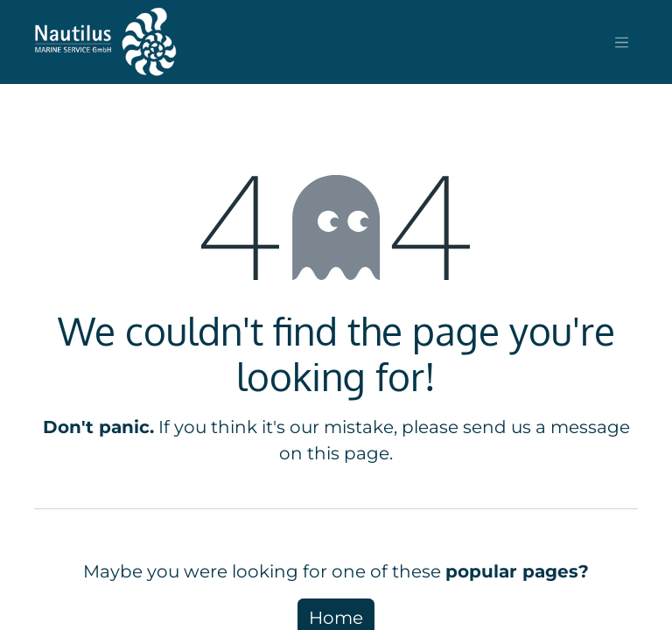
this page (348, 453)
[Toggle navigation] (622, 42)
